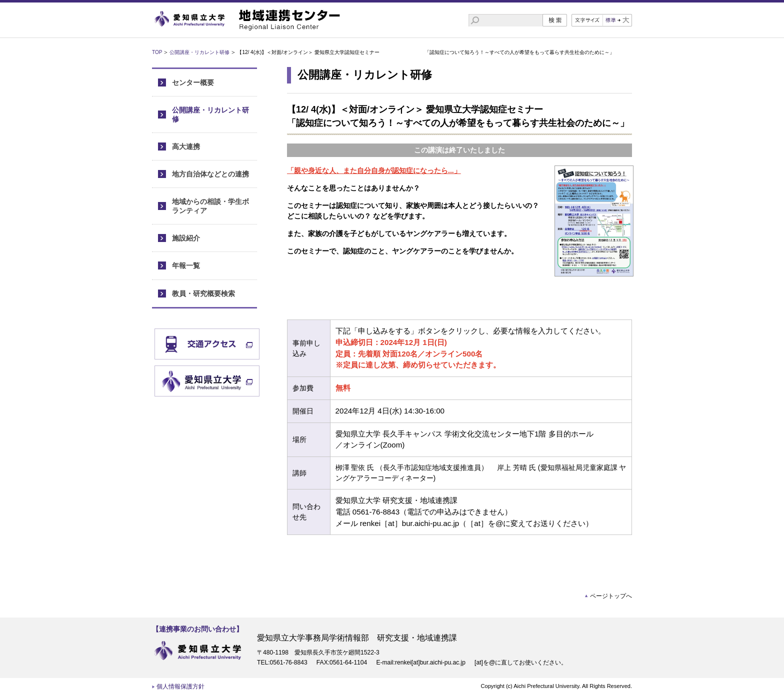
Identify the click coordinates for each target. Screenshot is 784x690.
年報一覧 (186, 265)
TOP (157, 52)
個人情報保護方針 (180, 686)
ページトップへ (611, 596)
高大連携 (186, 146)
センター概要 (193, 82)
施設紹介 (186, 238)
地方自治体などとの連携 (210, 174)
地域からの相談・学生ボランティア (210, 206)
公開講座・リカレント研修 (199, 52)
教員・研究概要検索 (203, 293)
